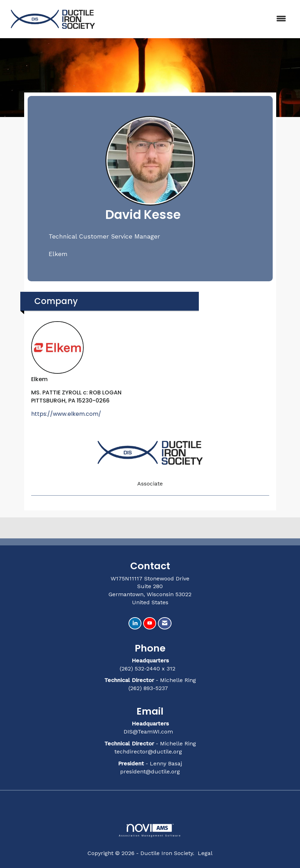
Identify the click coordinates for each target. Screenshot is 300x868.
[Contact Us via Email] (165, 623)
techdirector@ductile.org (148, 752)
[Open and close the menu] (197, 19)
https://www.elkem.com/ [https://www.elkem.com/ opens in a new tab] (66, 414)
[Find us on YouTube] (150, 623)
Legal (205, 853)
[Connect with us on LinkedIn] (135, 623)
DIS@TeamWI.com (149, 732)
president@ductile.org (150, 771)
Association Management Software (150, 830)
